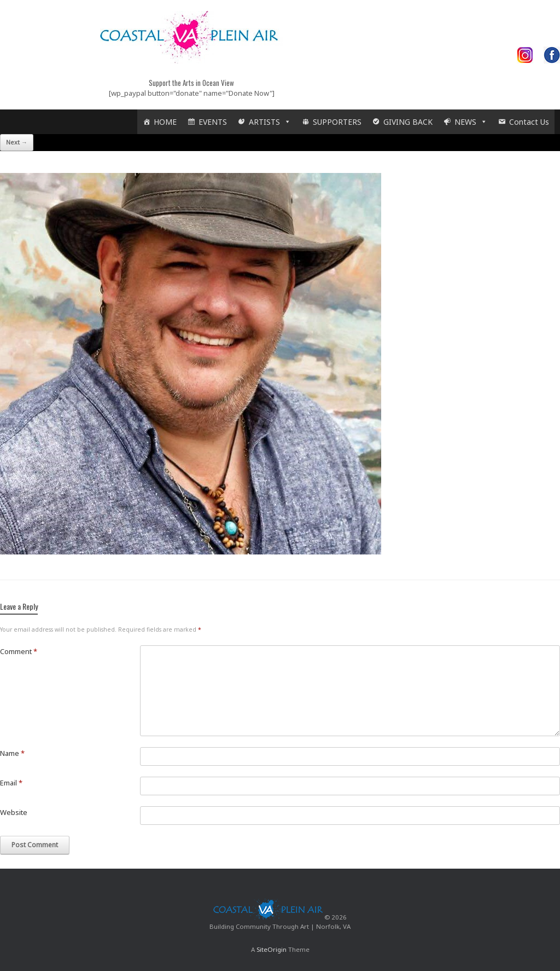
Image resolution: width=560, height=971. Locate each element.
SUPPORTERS (337, 122)
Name (12, 753)
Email (11, 783)
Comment (19, 651)
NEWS (471, 122)
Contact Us (529, 122)
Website (14, 812)
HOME (165, 122)
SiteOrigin (272, 949)
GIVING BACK (408, 122)
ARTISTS (270, 122)
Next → (17, 142)
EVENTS (213, 122)
